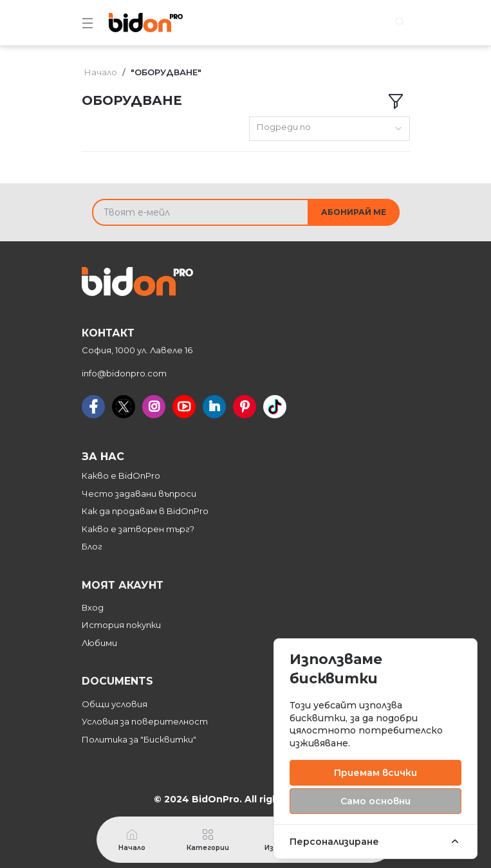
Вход (93, 607)
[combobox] (329, 129)
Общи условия (115, 704)
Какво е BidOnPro (121, 476)
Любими (99, 643)
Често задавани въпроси (139, 494)
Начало (101, 72)
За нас (103, 457)
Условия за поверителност (145, 721)
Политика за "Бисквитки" (139, 739)
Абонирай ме (354, 212)
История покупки (121, 625)
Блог (92, 546)
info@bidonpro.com (124, 373)
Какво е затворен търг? (138, 529)
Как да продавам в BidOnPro (145, 511)
